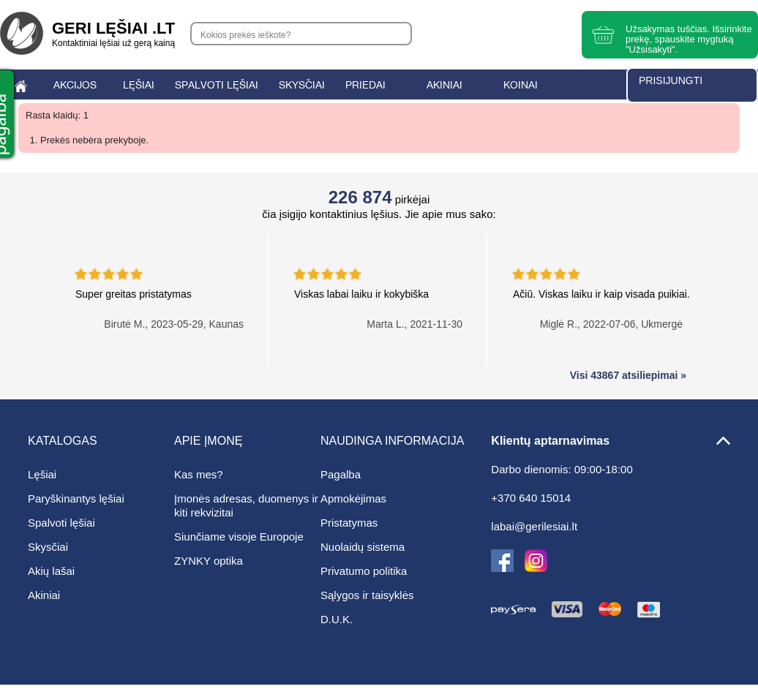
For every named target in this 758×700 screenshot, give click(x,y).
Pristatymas (349, 523)
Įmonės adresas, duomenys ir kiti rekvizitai (246, 505)
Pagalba (341, 474)
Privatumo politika (364, 571)
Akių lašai (51, 571)
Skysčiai (48, 547)
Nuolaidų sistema (363, 547)
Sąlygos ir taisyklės (367, 595)
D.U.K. (337, 619)
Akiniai (44, 595)
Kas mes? (199, 474)
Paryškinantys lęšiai (76, 498)
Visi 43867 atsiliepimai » (628, 375)
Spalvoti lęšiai (61, 523)
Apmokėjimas (353, 498)
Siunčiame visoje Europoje (239, 537)
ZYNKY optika (209, 561)
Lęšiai (42, 474)
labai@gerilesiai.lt (534, 527)
